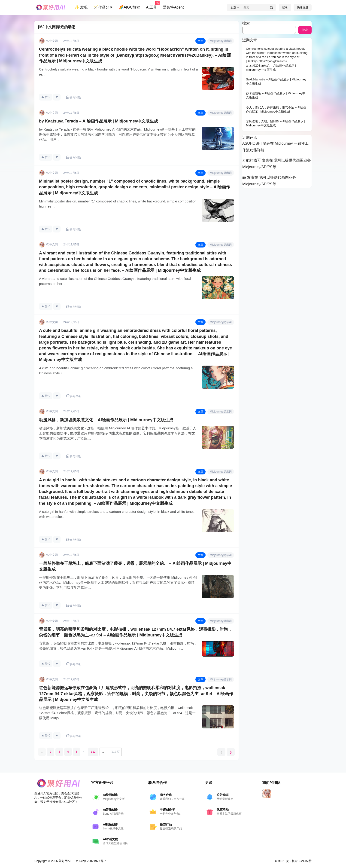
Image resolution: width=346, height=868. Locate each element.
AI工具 (151, 5)
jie (244, 177)
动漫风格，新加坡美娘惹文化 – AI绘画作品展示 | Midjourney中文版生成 (106, 420)
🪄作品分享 (103, 7)
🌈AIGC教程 (129, 7)
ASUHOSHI (252, 143)
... (84, 751)
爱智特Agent (173, 7)
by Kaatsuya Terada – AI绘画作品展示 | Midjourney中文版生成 (99, 121)
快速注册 (303, 7)
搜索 (246, 23)
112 (93, 752)
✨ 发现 (81, 7)
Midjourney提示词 (221, 41)
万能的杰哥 (252, 160)
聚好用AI (64, 861)
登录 (285, 7)
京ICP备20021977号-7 (91, 861)
